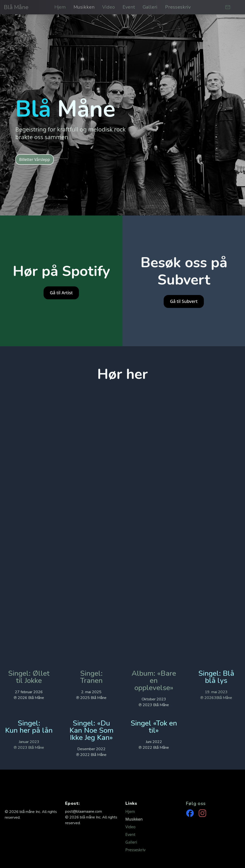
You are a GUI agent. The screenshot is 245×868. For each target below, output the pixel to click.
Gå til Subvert (184, 301)
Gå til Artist (61, 293)
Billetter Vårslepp (35, 159)
